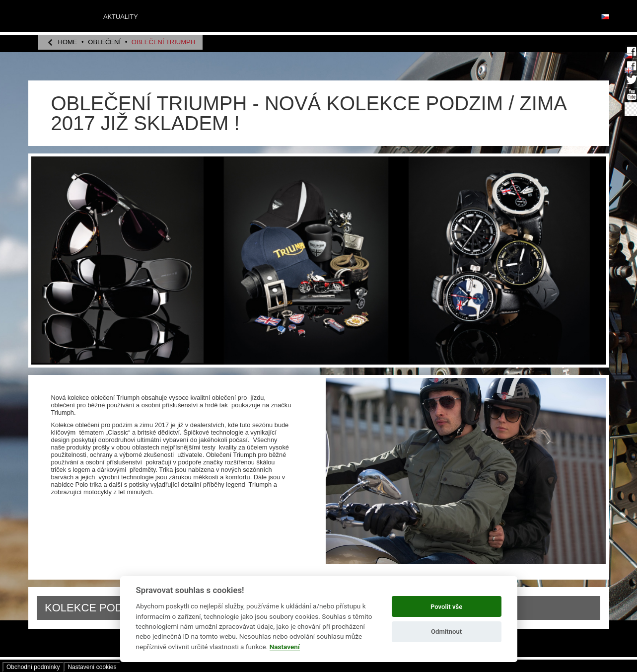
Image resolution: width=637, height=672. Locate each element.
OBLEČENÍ (104, 42)
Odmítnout (446, 632)
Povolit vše (446, 607)
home (68, 42)
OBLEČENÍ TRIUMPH (163, 42)
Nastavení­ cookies (92, 667)
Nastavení (285, 647)
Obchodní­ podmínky (33, 667)
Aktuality (121, 17)
